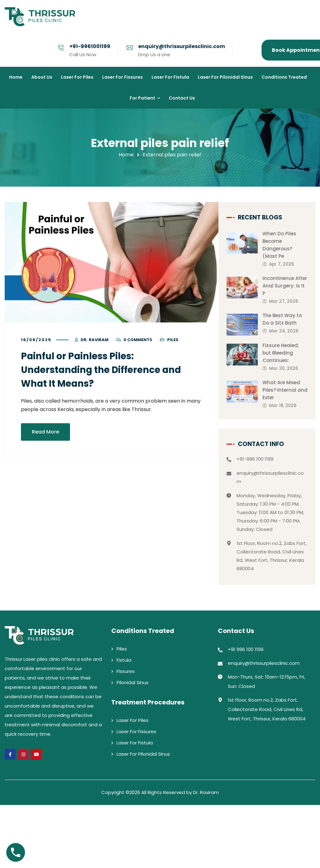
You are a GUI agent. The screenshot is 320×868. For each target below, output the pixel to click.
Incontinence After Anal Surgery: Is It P (289, 286)
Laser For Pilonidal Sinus (143, 817)
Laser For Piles (132, 783)
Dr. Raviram (95, 340)
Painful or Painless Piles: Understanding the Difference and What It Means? (104, 370)
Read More (45, 432)
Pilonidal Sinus (132, 745)
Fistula (124, 723)
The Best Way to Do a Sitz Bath (289, 331)
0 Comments (138, 340)
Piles (173, 340)
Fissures (126, 734)
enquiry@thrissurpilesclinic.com (182, 46)
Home (126, 155)
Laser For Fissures (136, 794)
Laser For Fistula (135, 806)
